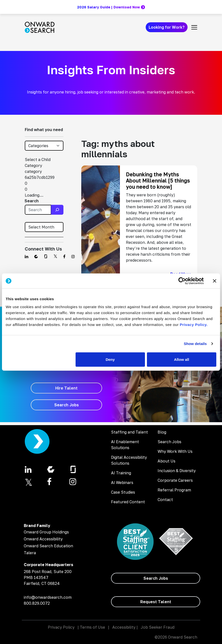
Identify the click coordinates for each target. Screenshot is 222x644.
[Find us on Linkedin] (27, 256)
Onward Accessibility (43, 539)
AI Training (121, 473)
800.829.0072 (37, 603)
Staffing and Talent (129, 432)
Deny (110, 359)
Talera (30, 553)
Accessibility (124, 627)
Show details (195, 344)
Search (32, 201)
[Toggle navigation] (194, 27)
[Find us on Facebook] (64, 256)
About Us (166, 461)
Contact (165, 500)
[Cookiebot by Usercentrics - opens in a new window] (182, 281)
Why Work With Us (175, 451)
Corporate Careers (175, 480)
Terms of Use (92, 627)
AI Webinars (122, 483)
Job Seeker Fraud (158, 627)
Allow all (181, 359)
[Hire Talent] (66, 388)
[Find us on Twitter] (55, 256)
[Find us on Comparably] (36, 256)
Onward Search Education (48, 546)
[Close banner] (215, 281)
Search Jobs (169, 442)
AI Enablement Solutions (125, 445)
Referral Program (174, 490)
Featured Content (128, 502)
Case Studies (123, 492)
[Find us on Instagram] (73, 256)
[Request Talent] (156, 602)
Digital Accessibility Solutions (129, 460)
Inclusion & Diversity (177, 471)
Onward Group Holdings (46, 532)
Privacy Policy (61, 627)
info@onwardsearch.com (48, 597)
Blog (162, 432)
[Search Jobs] (66, 405)
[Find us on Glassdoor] (46, 256)
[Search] (57, 210)
